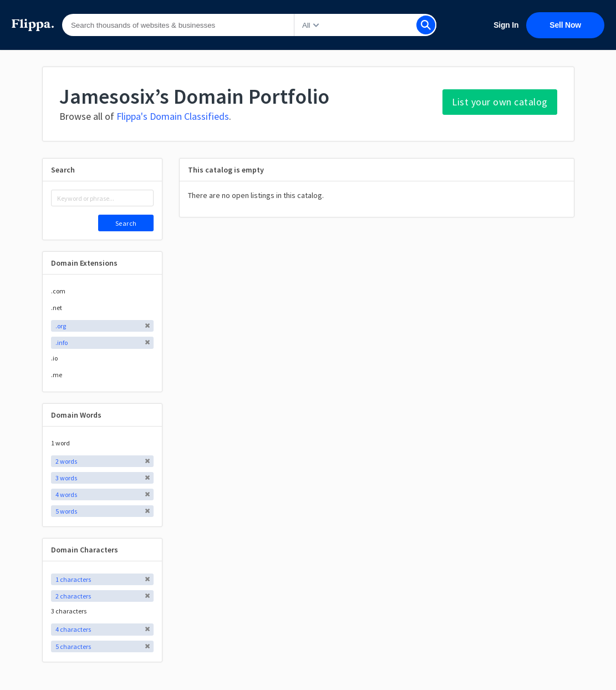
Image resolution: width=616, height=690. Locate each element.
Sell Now (565, 25)
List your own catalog (500, 102)
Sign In (506, 25)
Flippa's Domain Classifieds (173, 116)
